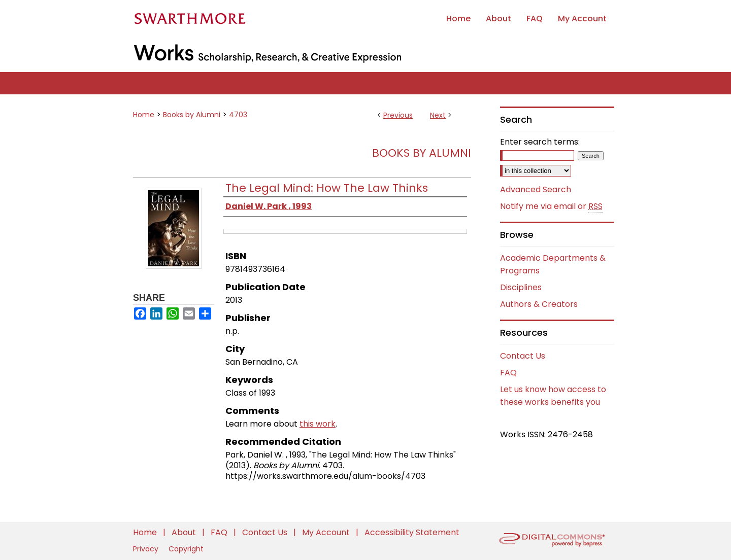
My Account (327, 532)
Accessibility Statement (412, 532)
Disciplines (521, 287)
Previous (398, 115)
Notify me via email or (551, 206)
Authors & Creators (539, 304)
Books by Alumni (192, 115)
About (185, 532)
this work (318, 424)
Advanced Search (536, 189)
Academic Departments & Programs (553, 264)
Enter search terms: (540, 142)
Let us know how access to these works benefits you (553, 396)
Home (144, 115)
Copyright (186, 549)
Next (438, 115)
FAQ (508, 373)
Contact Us (523, 356)
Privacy (147, 549)
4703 (238, 115)
